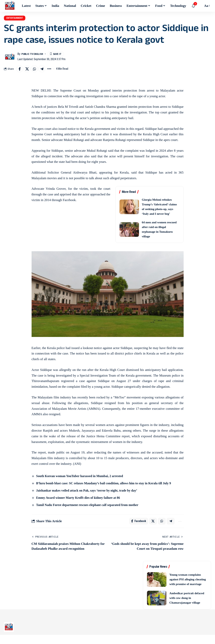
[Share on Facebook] (20, 72)
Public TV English (34, 56)
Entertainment (19, 19)
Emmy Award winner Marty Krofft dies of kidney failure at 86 (80, 502)
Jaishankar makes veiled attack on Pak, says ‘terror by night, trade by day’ (89, 494)
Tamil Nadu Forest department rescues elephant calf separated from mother (90, 509)
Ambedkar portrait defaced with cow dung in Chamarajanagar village (188, 607)
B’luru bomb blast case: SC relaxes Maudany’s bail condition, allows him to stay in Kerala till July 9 (107, 487)
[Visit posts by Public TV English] (10, 59)
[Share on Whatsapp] (37, 72)
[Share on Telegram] (45, 72)
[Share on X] (28, 72)
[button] (199, 6)
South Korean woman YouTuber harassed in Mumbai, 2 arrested (82, 480)
